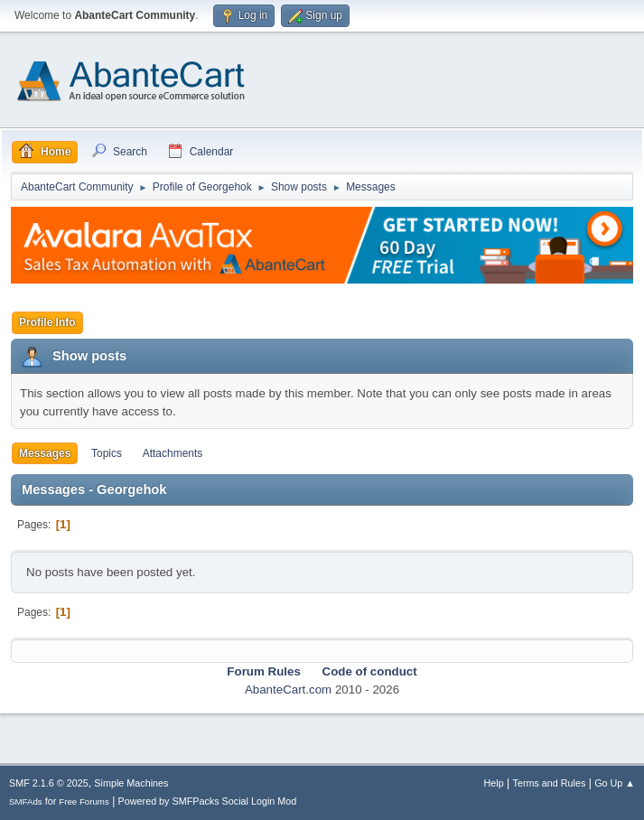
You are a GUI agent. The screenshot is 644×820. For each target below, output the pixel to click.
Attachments (173, 453)
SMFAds (26, 801)
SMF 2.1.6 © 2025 (49, 783)
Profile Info (47, 322)
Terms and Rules (550, 783)
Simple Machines (131, 783)
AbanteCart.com (288, 690)
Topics (107, 453)
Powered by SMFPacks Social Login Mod (208, 801)
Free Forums (84, 801)
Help (494, 783)
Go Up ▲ (615, 783)
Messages (45, 453)
